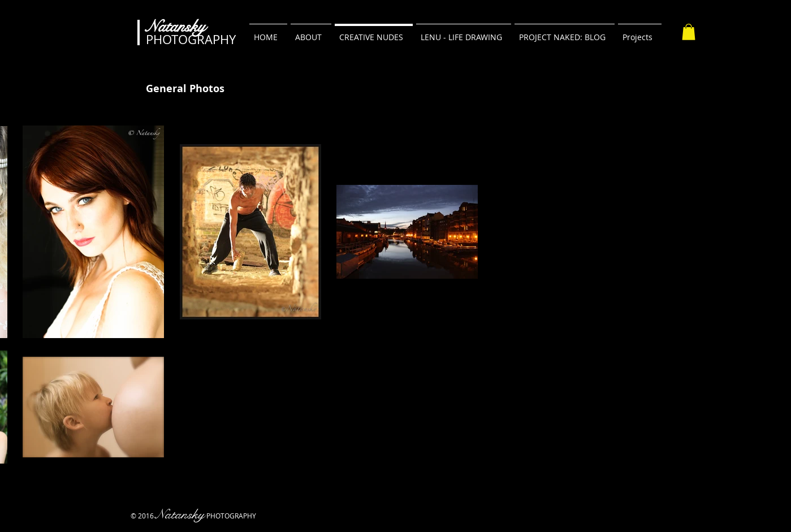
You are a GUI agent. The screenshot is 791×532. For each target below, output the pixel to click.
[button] (689, 32)
